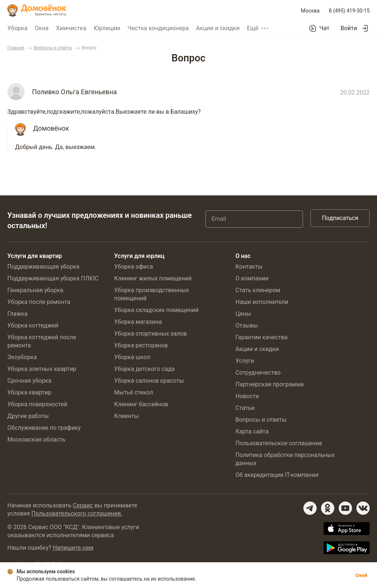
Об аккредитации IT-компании (277, 475)
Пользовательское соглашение (279, 443)
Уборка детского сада (145, 369)
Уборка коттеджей (33, 325)
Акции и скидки (218, 28)
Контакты (249, 267)
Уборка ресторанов (141, 345)
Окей (361, 575)
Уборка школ (132, 357)
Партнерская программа (269, 384)
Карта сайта (252, 431)
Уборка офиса (133, 267)
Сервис (83, 505)
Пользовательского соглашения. (77, 513)
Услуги (245, 361)
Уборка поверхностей (37, 404)
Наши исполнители (262, 302)
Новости (247, 396)
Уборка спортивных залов (150, 334)
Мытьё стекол (134, 392)
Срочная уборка (29, 381)
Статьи (245, 408)
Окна (42, 28)
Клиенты (126, 416)
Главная (16, 48)
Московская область (36, 440)
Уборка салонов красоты (149, 381)
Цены (243, 314)
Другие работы (28, 416)
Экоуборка (22, 357)
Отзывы (246, 325)
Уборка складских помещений (156, 310)
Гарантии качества (261, 337)
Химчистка (71, 28)
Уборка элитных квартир (42, 369)
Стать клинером (258, 290)
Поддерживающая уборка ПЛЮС (53, 278)
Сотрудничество (258, 373)
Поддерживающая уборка (43, 267)
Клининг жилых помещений (153, 278)
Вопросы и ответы (53, 48)
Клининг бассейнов (141, 404)
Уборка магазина (138, 322)
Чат (325, 28)
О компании (252, 278)
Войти (349, 28)
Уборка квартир (29, 392)
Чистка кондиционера (158, 28)
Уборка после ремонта (39, 302)
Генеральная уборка (35, 290)
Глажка (17, 314)
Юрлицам (107, 28)
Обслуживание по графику (44, 428)
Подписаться (340, 218)
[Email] (254, 219)
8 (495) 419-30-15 (349, 11)
